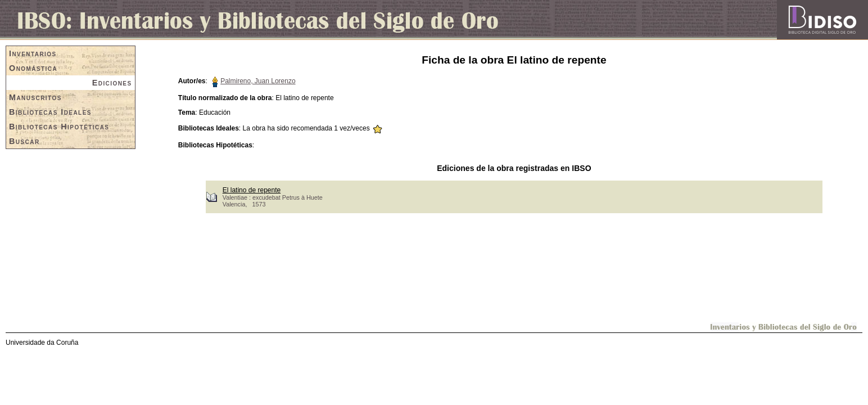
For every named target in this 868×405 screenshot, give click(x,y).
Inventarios (33, 53)
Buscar (24, 141)
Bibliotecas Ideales (50, 112)
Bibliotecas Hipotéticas (59, 127)
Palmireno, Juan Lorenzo (258, 81)
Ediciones (112, 83)
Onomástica (33, 68)
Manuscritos (35, 97)
